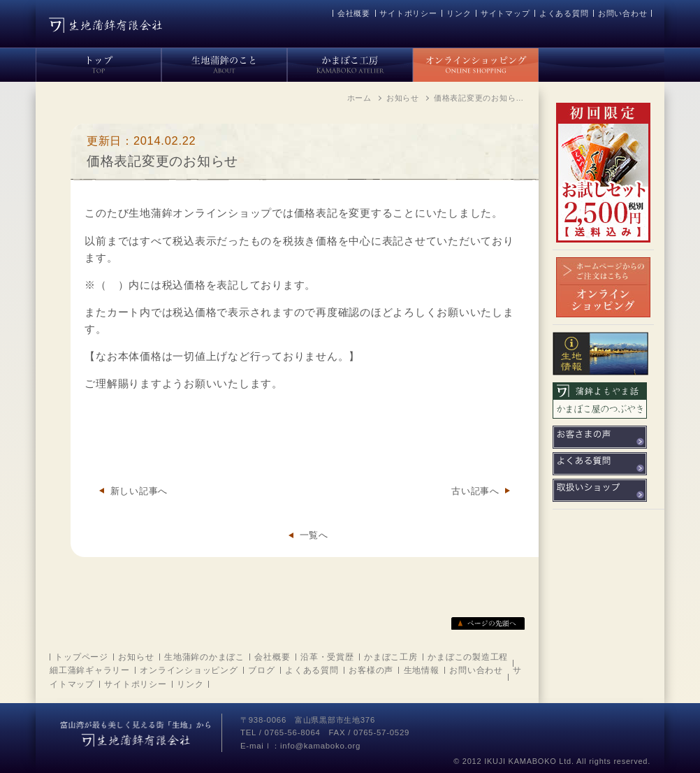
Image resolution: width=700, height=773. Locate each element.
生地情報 (422, 670)
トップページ (81, 657)
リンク (459, 13)
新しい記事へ (139, 491)
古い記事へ (475, 491)
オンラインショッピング (189, 670)
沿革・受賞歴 (327, 657)
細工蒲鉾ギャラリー (90, 670)
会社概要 (354, 13)
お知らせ (136, 657)
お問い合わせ (623, 13)
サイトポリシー (408, 13)
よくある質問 (564, 13)
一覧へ (314, 535)
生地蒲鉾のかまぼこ (204, 657)
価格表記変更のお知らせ (162, 161)
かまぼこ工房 (391, 657)
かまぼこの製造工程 (468, 657)
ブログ (261, 670)
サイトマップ (505, 13)
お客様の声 (371, 670)
